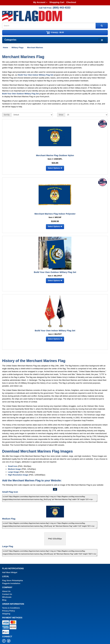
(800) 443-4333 (62, 8)
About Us (6, 591)
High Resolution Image (18, 475)
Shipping (6, 614)
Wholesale (7, 597)
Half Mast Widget (10, 572)
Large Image (13, 472)
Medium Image (14, 469)
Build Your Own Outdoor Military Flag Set (20, 94)
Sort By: (7, 115)
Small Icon (13, 466)
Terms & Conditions (11, 608)
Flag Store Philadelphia (13, 580)
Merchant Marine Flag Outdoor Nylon (55, 155)
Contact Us (7, 594)
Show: (61, 115)
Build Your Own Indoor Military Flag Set (36, 75)
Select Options (55, 168)
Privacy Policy (8, 611)
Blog (4, 600)
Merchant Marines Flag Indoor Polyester (55, 214)
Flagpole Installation (11, 583)
